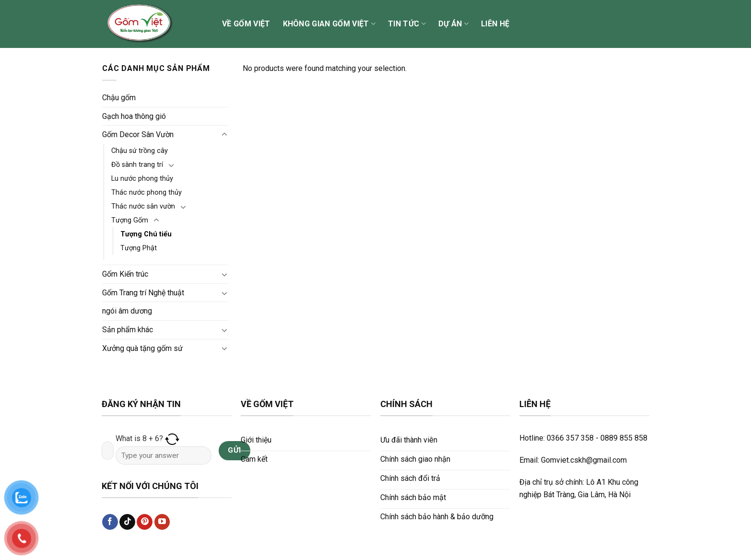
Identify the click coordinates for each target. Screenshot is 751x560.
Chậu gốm (119, 98)
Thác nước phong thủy (147, 192)
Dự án (453, 24)
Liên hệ (495, 24)
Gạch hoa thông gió (134, 116)
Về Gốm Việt (246, 24)
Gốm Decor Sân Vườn (138, 134)
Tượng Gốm (130, 220)
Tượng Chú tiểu (146, 234)
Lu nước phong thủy (142, 179)
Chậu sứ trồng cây (140, 151)
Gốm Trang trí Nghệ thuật (143, 293)
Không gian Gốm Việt (329, 24)
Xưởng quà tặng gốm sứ (142, 348)
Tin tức (407, 24)
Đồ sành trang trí (137, 165)
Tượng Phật (139, 248)
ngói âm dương (127, 311)
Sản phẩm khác (128, 330)
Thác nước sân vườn (143, 206)
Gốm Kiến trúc (125, 274)
